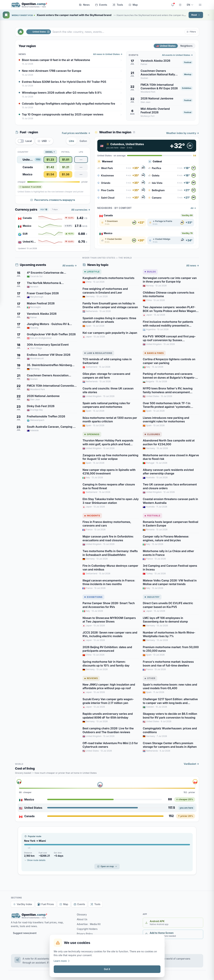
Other (150, 678)
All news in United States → (108, 54)
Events (101, 5)
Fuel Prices (46, 904)
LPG (81, 152)
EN (190, 5)
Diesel (50, 152)
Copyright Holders (87, 929)
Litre (72, 141)
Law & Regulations (98, 353)
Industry (152, 597)
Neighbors (186, 46)
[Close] (209, 15)
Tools (118, 5)
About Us (82, 919)
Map (133, 5)
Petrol (66, 152)
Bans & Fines (154, 353)
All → (193, 208)
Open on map (107, 866)
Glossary (82, 914)
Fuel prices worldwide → (76, 133)
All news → (193, 265)
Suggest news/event (25, 933)
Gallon (83, 141)
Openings (92, 434)
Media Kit (95, 924)
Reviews (91, 678)
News (84, 5)
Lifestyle (92, 272)
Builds (150, 272)
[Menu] (200, 5)
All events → (70, 265)
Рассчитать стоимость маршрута (53, 200)
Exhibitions (93, 597)
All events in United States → (177, 55)
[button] (191, 32)
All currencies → (81, 210)
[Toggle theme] (180, 5)
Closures (152, 434)
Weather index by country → (183, 133)
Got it (107, 969)
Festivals (152, 516)
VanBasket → (191, 764)
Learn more (62, 961)
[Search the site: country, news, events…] (118, 32)
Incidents (92, 516)
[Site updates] (173, 5)
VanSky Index (23, 904)
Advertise (82, 924)
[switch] (25, 141)
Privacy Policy (85, 934)
